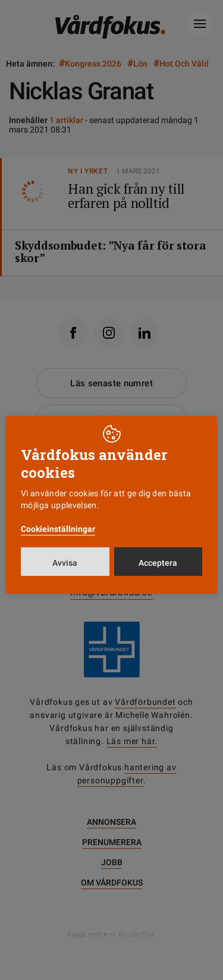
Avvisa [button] (65, 563)
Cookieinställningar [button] (58, 529)
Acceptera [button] (158, 563)
